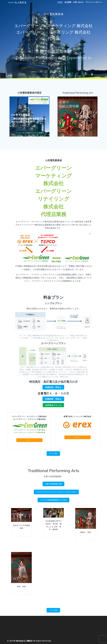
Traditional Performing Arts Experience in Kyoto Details (56, 492)
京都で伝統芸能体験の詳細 (53, 484)
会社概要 (68, 2)
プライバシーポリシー (94, 2)
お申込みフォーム (53, 405)
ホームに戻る (53, 610)
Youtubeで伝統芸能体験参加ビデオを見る (53, 500)
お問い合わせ (78, 2)
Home (60, 2)
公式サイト (29, 440)
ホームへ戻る (53, 453)
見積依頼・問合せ (53, 387)
